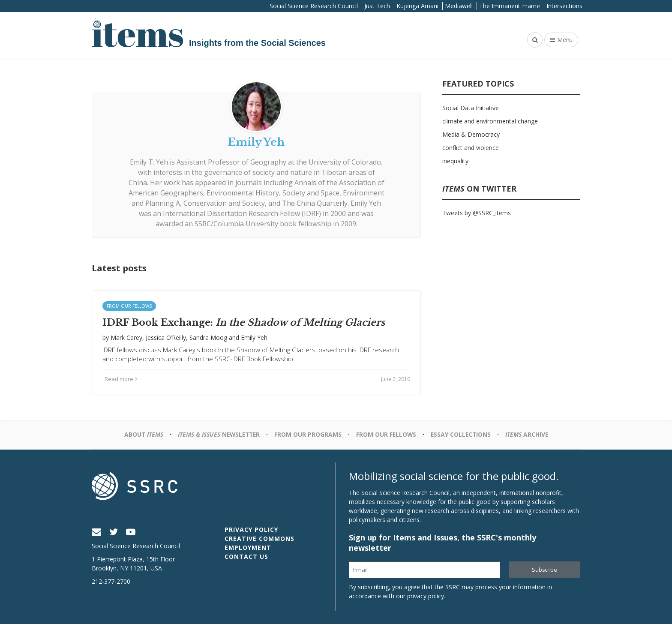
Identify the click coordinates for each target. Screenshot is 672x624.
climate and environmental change (490, 121)
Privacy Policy (251, 529)
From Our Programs (308, 434)
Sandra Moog (208, 337)
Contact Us (246, 556)
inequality (455, 161)
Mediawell (459, 6)
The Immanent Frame (510, 6)
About (141, 434)
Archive (529, 434)
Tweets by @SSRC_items (477, 213)
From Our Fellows (129, 306)
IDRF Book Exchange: (244, 322)
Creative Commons (259, 538)
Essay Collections (462, 434)
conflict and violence (471, 148)
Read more (121, 379)
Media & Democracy (471, 134)
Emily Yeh (254, 337)
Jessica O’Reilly (166, 337)
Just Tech (377, 6)
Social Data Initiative (471, 108)
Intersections (564, 6)
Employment (248, 547)
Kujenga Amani (417, 6)
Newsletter (217, 434)
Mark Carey (126, 337)
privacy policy (426, 596)
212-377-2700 (111, 581)
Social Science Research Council (314, 6)
